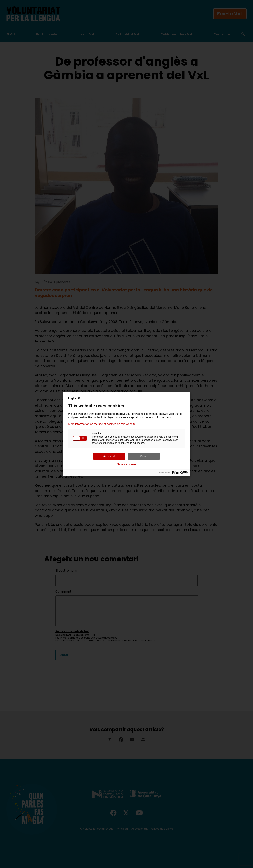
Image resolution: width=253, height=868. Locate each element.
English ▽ (74, 398)
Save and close (126, 464)
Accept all (109, 456)
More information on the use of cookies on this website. (102, 424)
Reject (144, 456)
